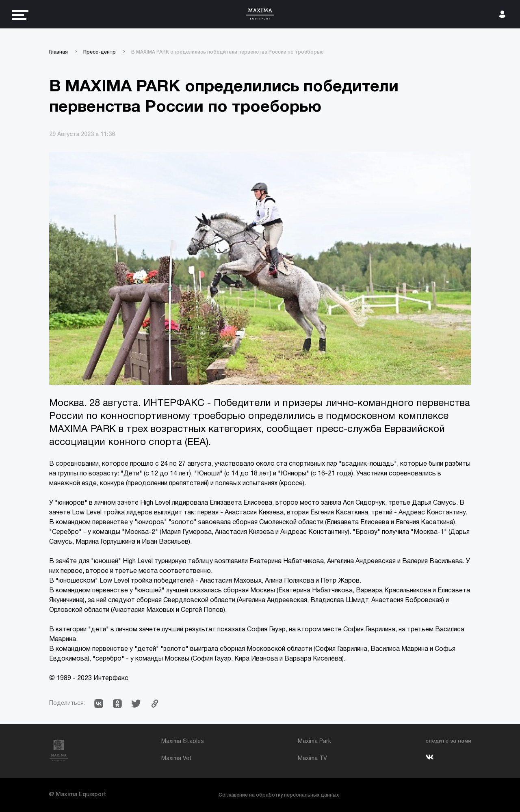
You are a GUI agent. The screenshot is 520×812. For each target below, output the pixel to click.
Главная (58, 52)
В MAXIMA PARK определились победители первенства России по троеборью (227, 52)
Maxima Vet (177, 759)
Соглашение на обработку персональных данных (279, 795)
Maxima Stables (183, 742)
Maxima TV (312, 759)
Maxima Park (314, 742)
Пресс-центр (100, 52)
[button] (99, 704)
